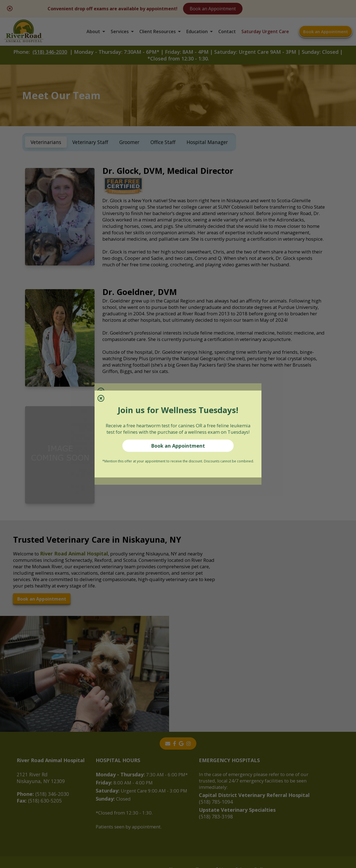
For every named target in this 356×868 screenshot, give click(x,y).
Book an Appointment (178, 450)
